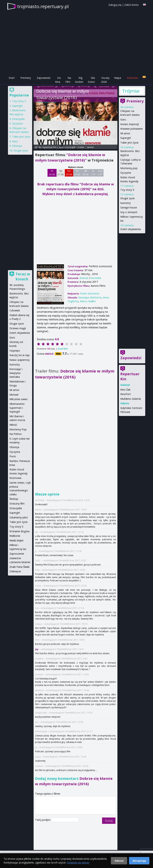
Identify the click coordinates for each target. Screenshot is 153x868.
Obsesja (17, 146)
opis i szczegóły (67, 147)
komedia (96, 278)
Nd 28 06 (69, 173)
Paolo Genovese (55, 106)
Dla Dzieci (91, 80)
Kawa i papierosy (20, 360)
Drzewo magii (18, 328)
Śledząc (14, 499)
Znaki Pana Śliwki (19, 567)
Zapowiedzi (44, 78)
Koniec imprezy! (130, 124)
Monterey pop (129, 168)
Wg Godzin (79, 80)
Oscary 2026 (105, 80)
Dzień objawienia (131, 229)
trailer (81, 147)
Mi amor (125, 133)
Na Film (68, 80)
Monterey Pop (18, 429)
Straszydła (18, 119)
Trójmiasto (131, 91)
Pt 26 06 (52, 173)
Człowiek (15, 310)
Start (12, 78)
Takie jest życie (129, 143)
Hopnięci (15, 351)
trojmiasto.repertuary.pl (43, 6)
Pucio (13, 456)
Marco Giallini (88, 301)
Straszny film (17, 504)
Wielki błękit (16, 540)
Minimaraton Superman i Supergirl (17, 408)
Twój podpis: (43, 820)
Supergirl (126, 138)
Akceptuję (139, 861)
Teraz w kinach (23, 277)
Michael (14, 395)
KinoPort (126, 394)
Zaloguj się (115, 5)
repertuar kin (49, 147)
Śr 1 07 (93, 173)
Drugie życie (128, 198)
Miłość (13, 425)
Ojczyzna (126, 173)
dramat (84, 278)
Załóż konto (132, 5)
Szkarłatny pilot (19, 517)
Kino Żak (125, 390)
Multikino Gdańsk (131, 399)
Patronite (132, 78)
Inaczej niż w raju (20, 355)
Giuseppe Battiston (90, 297)
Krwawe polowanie (132, 129)
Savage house (129, 207)
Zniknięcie (15, 571)
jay (37, 649)
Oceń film (63, 349)
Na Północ (16, 434)
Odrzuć (119, 861)
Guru (123, 119)
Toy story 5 (127, 190)
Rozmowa (15, 478)
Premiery (26, 78)
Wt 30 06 (86, 173)
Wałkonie (15, 536)
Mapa (118, 78)
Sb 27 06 (61, 173)
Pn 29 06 (77, 173)
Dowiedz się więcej (78, 863)
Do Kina (58, 80)
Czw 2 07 (100, 173)
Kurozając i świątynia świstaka (16, 373)
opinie (90, 147)
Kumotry (125, 203)
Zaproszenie (17, 554)
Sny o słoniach (129, 212)
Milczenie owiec (19, 399)
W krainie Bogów (19, 531)
